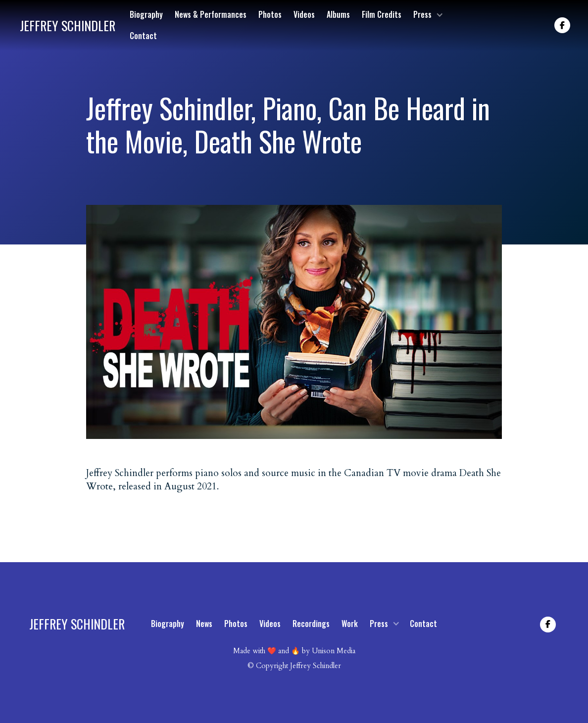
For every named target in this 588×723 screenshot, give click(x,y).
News (204, 624)
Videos (304, 14)
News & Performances (211, 14)
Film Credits (382, 14)
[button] (427, 15)
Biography (146, 14)
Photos (270, 14)
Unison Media (334, 651)
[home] (68, 25)
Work (350, 624)
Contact (143, 36)
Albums (338, 14)
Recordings (311, 624)
